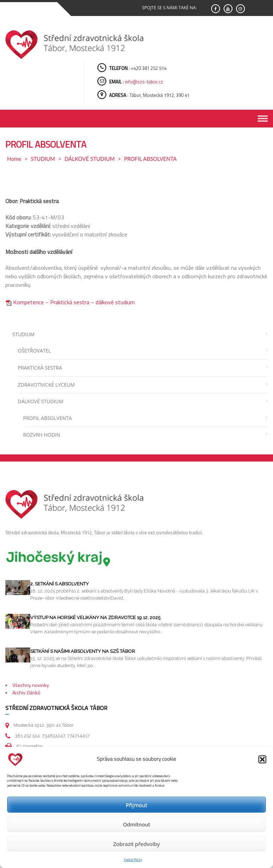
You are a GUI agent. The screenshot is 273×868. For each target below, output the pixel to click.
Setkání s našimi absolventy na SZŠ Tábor (83, 651)
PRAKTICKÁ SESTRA (40, 368)
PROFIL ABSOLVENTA (47, 418)
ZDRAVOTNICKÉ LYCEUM (46, 385)
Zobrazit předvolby (136, 844)
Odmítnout (137, 824)
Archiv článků (26, 692)
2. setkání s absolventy (60, 584)
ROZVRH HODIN (42, 435)
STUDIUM (43, 159)
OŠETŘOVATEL (34, 351)
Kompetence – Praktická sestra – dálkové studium (70, 302)
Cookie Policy (133, 860)
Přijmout (136, 805)
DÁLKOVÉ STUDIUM (89, 159)
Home (14, 159)
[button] (262, 759)
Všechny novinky (31, 685)
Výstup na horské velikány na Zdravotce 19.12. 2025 (95, 618)
